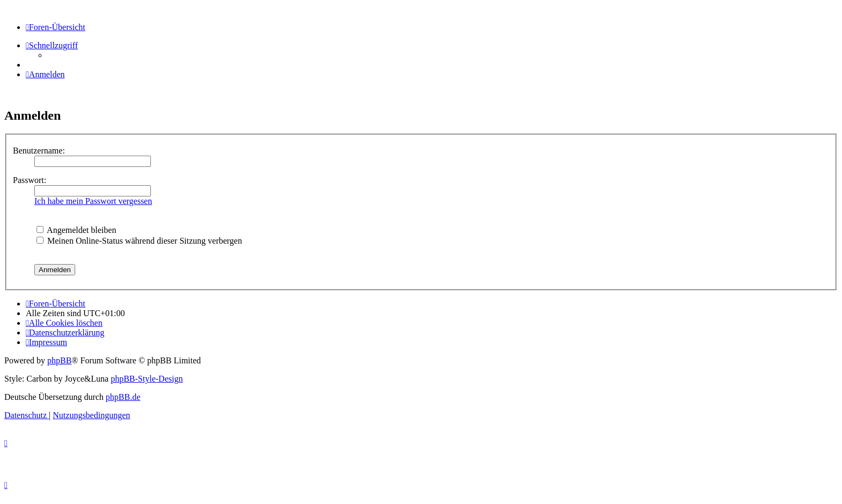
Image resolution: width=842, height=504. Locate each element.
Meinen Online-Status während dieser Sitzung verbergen (139, 241)
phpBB (59, 360)
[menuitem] (45, 74)
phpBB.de (123, 397)
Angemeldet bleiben (76, 230)
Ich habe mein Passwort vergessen (93, 201)
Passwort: (30, 180)
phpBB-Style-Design (147, 379)
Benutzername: (39, 151)
